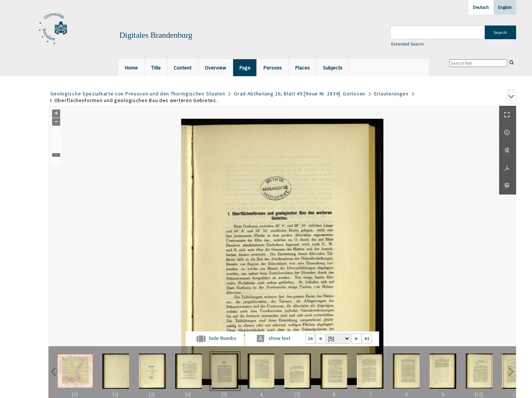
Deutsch (481, 7)
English (505, 7)
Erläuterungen (391, 94)
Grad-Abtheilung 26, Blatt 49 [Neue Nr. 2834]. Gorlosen (300, 94)
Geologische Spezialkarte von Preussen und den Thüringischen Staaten (138, 94)
